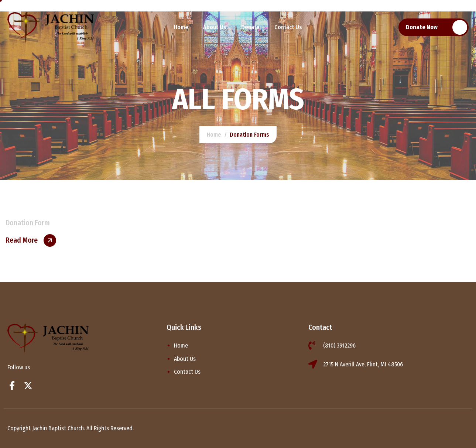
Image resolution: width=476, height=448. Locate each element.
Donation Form (28, 223)
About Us (215, 27)
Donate (250, 27)
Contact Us (288, 27)
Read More (22, 240)
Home (181, 27)
